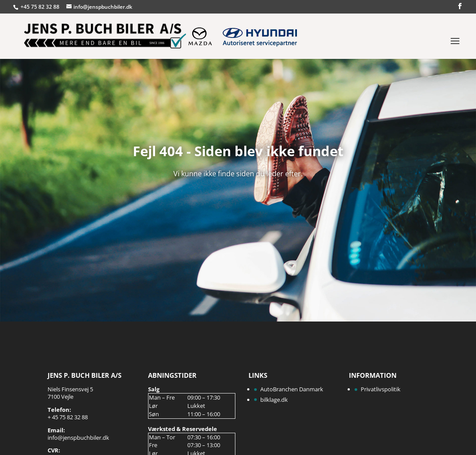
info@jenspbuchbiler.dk (78, 438)
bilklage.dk (274, 400)
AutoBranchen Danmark (292, 389)
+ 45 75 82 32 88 (68, 417)
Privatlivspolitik (381, 389)
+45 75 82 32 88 (41, 7)
